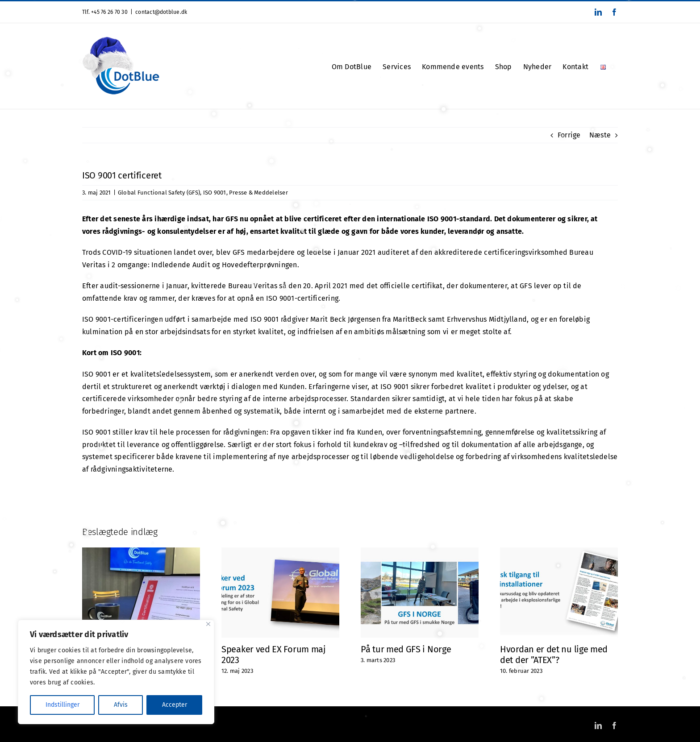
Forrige (569, 135)
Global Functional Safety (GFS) (159, 193)
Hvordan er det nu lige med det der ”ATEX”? (554, 655)
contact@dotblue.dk (161, 12)
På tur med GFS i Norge (406, 649)
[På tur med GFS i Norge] (420, 552)
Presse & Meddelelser (258, 193)
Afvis (121, 705)
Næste (600, 135)
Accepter (175, 705)
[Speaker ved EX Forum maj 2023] (280, 552)
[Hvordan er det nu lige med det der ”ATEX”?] (559, 552)
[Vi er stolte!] (141, 552)
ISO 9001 (215, 193)
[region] (116, 672)
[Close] (208, 624)
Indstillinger (62, 705)
